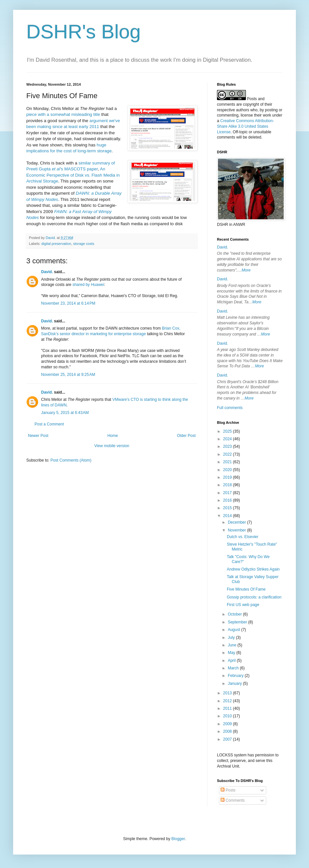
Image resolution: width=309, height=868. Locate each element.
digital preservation (56, 244)
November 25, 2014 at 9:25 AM (68, 375)
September (238, 622)
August (235, 630)
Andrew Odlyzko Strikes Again (253, 569)
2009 (228, 724)
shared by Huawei (88, 285)
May (232, 653)
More (246, 270)
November (238, 530)
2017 (228, 493)
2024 (228, 439)
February (236, 676)
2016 (228, 500)
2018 (228, 485)
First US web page (243, 605)
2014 (228, 516)
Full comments (230, 408)
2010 (228, 716)
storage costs (83, 244)
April (232, 661)
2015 (228, 508)
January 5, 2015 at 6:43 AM (65, 413)
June (233, 645)
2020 (228, 470)
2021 (228, 462)
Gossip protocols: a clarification (254, 597)
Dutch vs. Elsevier (243, 537)
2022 (228, 454)
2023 (228, 446)
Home (113, 436)
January (235, 684)
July (232, 638)
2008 (228, 731)
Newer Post (38, 436)
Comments (233, 800)
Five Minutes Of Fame (246, 589)
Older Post (186, 436)
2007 (228, 739)
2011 (228, 708)
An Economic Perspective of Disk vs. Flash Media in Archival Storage (73, 175)
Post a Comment (49, 424)
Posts (228, 790)
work (267, 115)
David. (47, 272)
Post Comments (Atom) (71, 460)
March (234, 668)
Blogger (178, 839)
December (238, 522)
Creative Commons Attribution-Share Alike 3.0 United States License (245, 126)
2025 (228, 431)
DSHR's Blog (83, 32)
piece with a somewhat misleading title (63, 114)
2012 (228, 701)
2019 (228, 477)
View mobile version (112, 446)
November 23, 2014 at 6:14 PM (68, 303)
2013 (228, 693)
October (235, 614)
